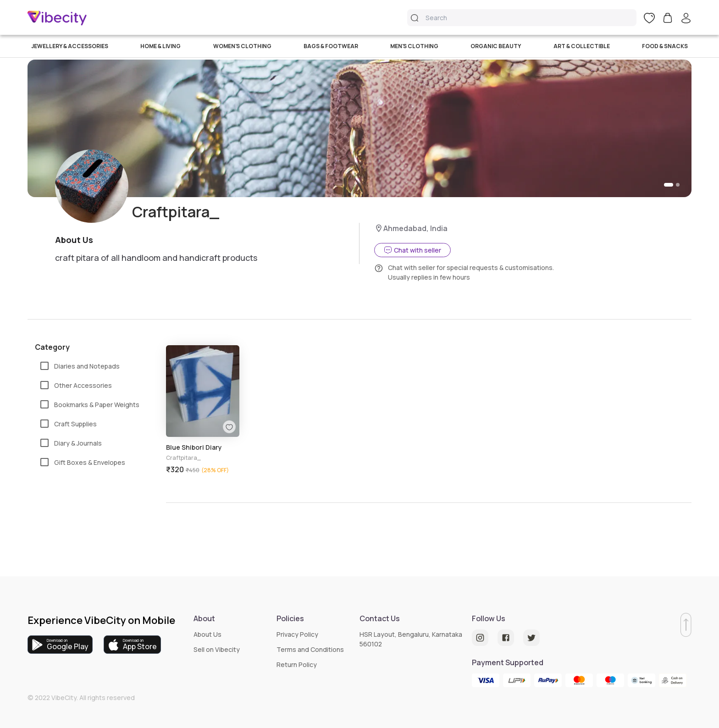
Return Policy (297, 665)
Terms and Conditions (310, 649)
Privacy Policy (297, 634)
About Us (207, 634)
